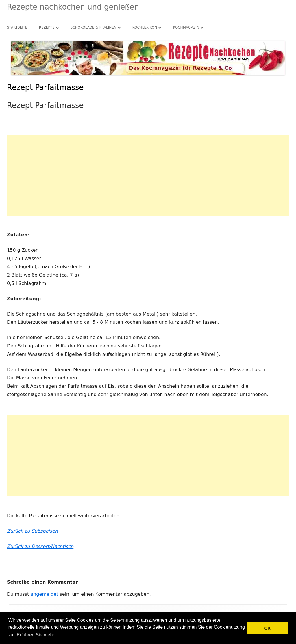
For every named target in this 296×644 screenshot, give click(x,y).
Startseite (17, 27)
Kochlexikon (145, 27)
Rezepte (47, 27)
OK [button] (267, 628)
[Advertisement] (148, 175)
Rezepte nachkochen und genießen (73, 7)
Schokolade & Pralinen (94, 27)
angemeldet (44, 594)
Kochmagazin (186, 27)
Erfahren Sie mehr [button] (36, 635)
